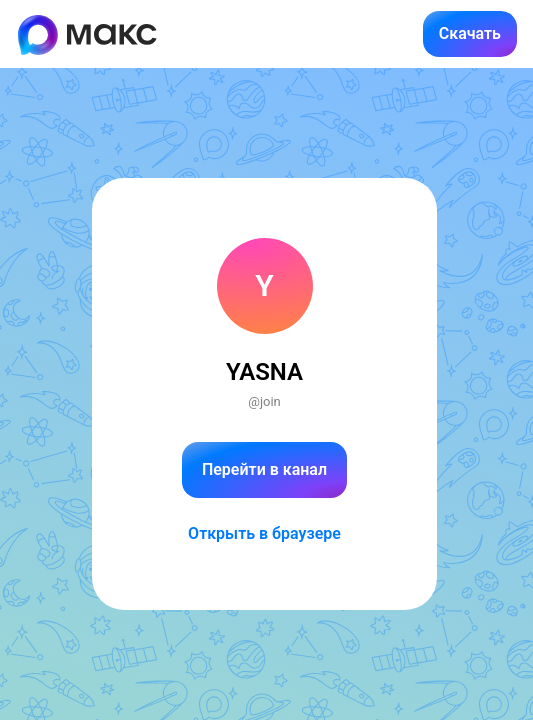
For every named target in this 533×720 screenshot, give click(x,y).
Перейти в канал (264, 469)
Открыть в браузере (264, 533)
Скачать (470, 33)
